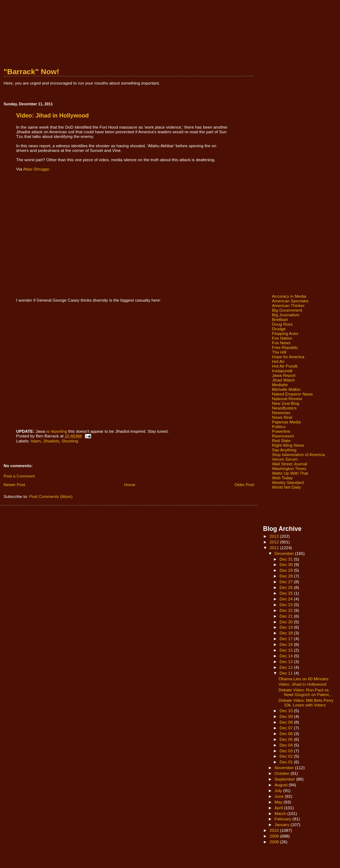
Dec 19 (287, 627)
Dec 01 (287, 762)
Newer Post (14, 485)
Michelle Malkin (286, 389)
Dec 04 (287, 745)
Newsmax (281, 413)
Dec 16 (287, 644)
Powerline (281, 431)
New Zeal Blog (286, 403)
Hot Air (278, 361)
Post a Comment (19, 476)
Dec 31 (287, 559)
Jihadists (51, 441)
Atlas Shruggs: (37, 169)
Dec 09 (287, 716)
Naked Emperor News (292, 394)
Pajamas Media (286, 422)
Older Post (244, 485)
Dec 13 (287, 661)
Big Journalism (286, 315)
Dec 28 (287, 576)
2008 (275, 842)
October (283, 773)
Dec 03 (287, 751)
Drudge (279, 329)
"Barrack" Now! (31, 71)
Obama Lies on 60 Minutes (303, 679)
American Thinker (288, 305)
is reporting (57, 431)
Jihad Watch (283, 380)
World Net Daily (286, 487)
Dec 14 (287, 656)
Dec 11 (287, 673)
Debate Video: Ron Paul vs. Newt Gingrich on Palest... (305, 692)
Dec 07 (287, 728)
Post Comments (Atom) (51, 496)
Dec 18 (287, 633)
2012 (275, 542)
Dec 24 (287, 599)
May (279, 802)
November (285, 768)
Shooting (70, 441)
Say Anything (284, 450)
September (285, 779)
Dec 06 (287, 733)
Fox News (281, 343)
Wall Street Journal (290, 464)
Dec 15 (287, 650)
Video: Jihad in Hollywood (302, 684)
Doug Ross (282, 324)
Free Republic (285, 347)
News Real (282, 417)
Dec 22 (287, 610)
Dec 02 (287, 756)
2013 (275, 536)
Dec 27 (287, 582)
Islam (36, 441)
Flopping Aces (285, 333)
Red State (281, 440)
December (285, 553)
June (280, 796)
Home (130, 485)
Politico (279, 426)
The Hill (279, 352)
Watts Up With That (290, 473)
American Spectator (290, 301)
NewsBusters (284, 408)
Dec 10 (287, 711)
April (279, 808)
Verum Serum (285, 459)
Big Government (287, 310)
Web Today (282, 478)
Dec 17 (287, 639)
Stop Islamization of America (298, 454)
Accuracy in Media (289, 296)
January (283, 824)
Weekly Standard (288, 482)
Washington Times (289, 468)
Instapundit (282, 371)
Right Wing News (288, 445)
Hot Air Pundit (285, 366)
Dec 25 (287, 593)
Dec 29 (287, 570)
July (279, 790)
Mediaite (280, 385)
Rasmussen (283, 436)
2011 (275, 548)
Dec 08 (287, 722)
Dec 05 (287, 739)
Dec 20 (287, 622)
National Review (287, 399)
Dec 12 (287, 667)
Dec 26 (287, 587)
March (281, 813)
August (282, 785)
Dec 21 (287, 616)
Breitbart (280, 319)
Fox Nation (282, 338)
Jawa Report (284, 375)
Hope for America (288, 357)
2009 (275, 836)
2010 (275, 830)
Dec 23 (287, 605)
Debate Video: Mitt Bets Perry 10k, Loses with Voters (306, 702)
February (283, 819)
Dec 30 (287, 564)
